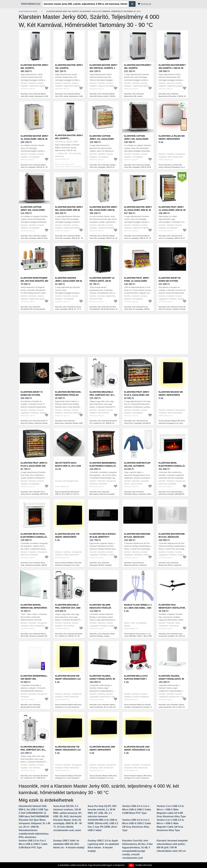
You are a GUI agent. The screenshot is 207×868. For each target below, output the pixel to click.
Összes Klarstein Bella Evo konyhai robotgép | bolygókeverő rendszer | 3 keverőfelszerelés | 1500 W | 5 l (138, 707)
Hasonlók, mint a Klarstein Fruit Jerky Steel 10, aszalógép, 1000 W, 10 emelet (137, 309)
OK (131, 865)
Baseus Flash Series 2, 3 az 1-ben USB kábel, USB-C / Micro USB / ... (138, 608)
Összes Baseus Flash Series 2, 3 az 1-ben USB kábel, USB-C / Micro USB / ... (138, 636)
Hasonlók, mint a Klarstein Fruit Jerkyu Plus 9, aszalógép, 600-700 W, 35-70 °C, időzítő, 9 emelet (34, 494)
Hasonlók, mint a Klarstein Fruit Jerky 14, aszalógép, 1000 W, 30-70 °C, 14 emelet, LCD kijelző (172, 238)
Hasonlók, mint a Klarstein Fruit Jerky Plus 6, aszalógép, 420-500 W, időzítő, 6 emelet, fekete (137, 423)
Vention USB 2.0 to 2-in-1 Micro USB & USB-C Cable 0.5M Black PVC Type (33, 844)
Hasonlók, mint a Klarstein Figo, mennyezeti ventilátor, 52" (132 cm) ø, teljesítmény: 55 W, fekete (172, 636)
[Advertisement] (103, 334)
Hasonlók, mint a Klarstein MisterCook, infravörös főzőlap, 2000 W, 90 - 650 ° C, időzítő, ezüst (69, 423)
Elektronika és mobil (28, 11)
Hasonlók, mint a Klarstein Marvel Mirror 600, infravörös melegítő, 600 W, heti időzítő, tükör (34, 636)
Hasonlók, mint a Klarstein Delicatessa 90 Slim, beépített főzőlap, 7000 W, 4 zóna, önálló (101, 565)
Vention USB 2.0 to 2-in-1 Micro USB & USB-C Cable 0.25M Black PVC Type (137, 810)
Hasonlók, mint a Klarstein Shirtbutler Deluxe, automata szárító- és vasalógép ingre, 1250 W (138, 494)
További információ (144, 865)
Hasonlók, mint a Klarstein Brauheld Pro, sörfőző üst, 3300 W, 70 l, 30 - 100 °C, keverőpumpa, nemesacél (69, 636)
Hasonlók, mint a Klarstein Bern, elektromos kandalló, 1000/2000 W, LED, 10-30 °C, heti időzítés (171, 494)
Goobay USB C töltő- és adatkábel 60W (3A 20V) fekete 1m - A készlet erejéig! (69, 844)
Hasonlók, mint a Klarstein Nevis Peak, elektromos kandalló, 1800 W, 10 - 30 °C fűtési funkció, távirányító (34, 565)
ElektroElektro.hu (31, 4)
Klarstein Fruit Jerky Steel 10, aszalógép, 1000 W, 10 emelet (137, 281)
